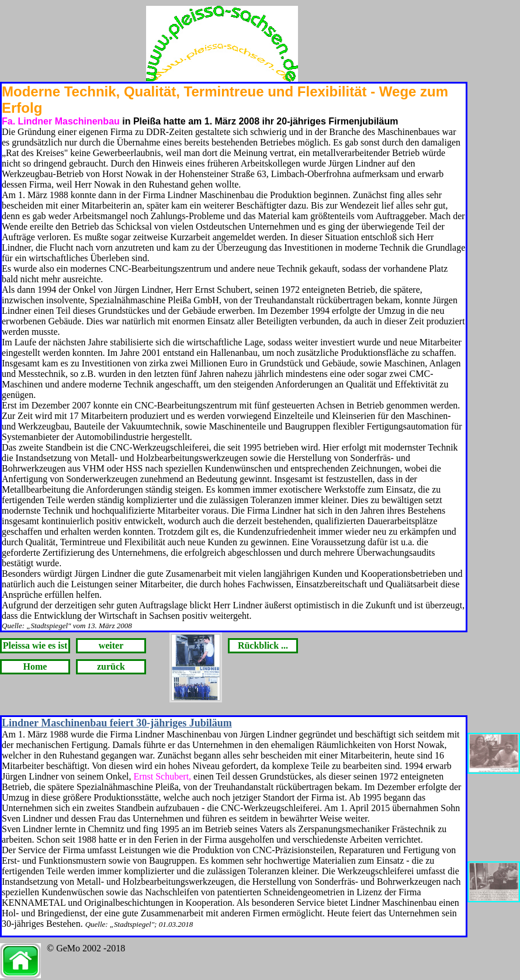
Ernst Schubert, (162, 776)
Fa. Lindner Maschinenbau (61, 121)
